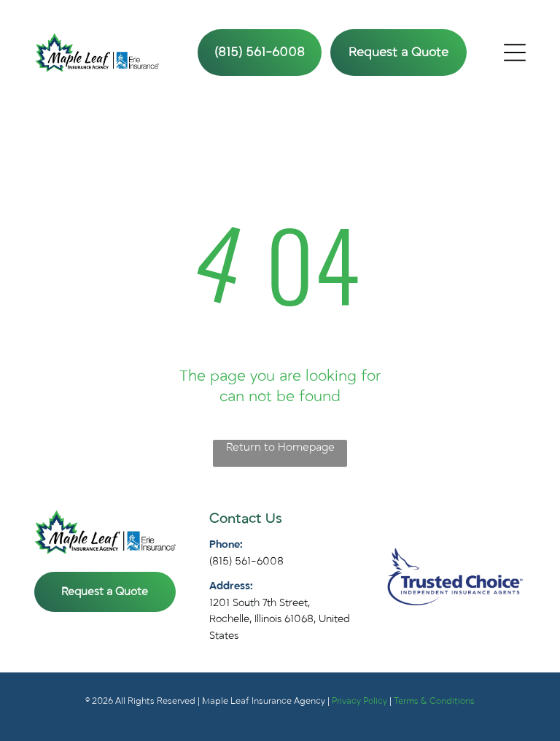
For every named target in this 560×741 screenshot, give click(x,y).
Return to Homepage (280, 447)
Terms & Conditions (434, 701)
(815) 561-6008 (246, 561)
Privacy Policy (359, 701)
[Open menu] (515, 53)
